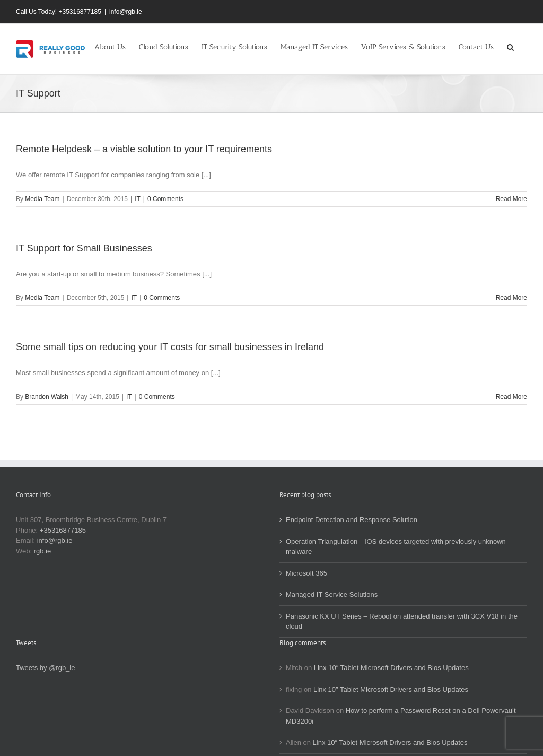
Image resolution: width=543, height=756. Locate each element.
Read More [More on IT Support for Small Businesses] (511, 298)
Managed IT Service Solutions (332, 594)
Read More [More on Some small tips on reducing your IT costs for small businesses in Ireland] (511, 397)
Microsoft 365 (306, 573)
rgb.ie (43, 551)
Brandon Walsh (47, 397)
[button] (510, 46)
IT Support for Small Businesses (84, 248)
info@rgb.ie (126, 12)
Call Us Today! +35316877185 (59, 12)
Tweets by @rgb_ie (45, 668)
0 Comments (165, 199)
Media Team (42, 199)
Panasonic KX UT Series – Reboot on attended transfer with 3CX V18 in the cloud (402, 622)
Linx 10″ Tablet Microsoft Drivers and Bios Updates (391, 668)
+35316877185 (63, 530)
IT (138, 199)
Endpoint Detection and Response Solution (352, 520)
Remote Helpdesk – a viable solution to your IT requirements (144, 149)
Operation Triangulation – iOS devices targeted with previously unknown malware (396, 547)
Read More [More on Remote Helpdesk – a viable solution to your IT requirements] (511, 199)
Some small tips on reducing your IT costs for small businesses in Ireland (170, 347)
